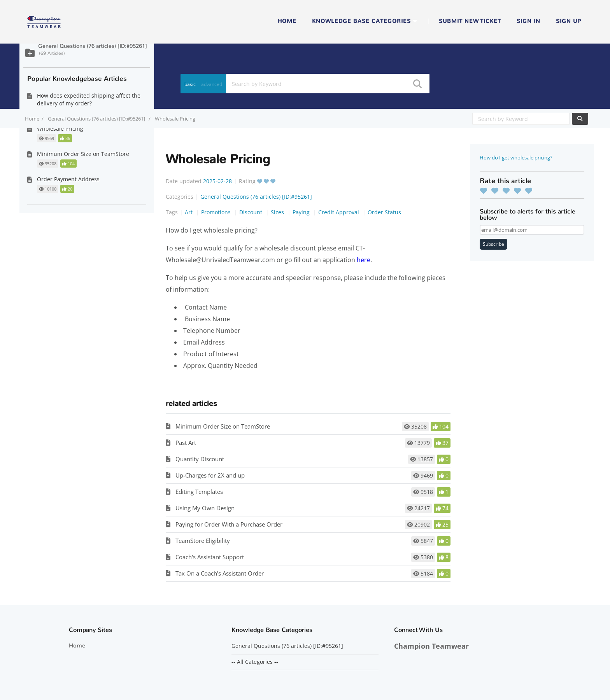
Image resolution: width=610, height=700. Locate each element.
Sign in (528, 21)
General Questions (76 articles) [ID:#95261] (97, 119)
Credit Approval (339, 212)
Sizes (278, 212)
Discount (252, 212)
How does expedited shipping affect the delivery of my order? (89, 99)
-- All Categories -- (255, 662)
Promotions (217, 212)
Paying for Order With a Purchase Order (229, 524)
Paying (302, 212)
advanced (212, 84)
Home (287, 21)
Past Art (186, 443)
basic (190, 84)
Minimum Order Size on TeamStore (223, 426)
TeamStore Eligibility (203, 541)
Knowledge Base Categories (361, 21)
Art (189, 212)
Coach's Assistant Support (210, 557)
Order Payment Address (68, 179)
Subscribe (493, 244)
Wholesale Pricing (60, 129)
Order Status (384, 212)
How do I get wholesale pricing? (516, 157)
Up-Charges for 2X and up (210, 475)
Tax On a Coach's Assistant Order (220, 573)
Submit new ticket (470, 21)
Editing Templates (199, 492)
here (364, 260)
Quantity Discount (200, 459)
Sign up (569, 21)
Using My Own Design (205, 508)
